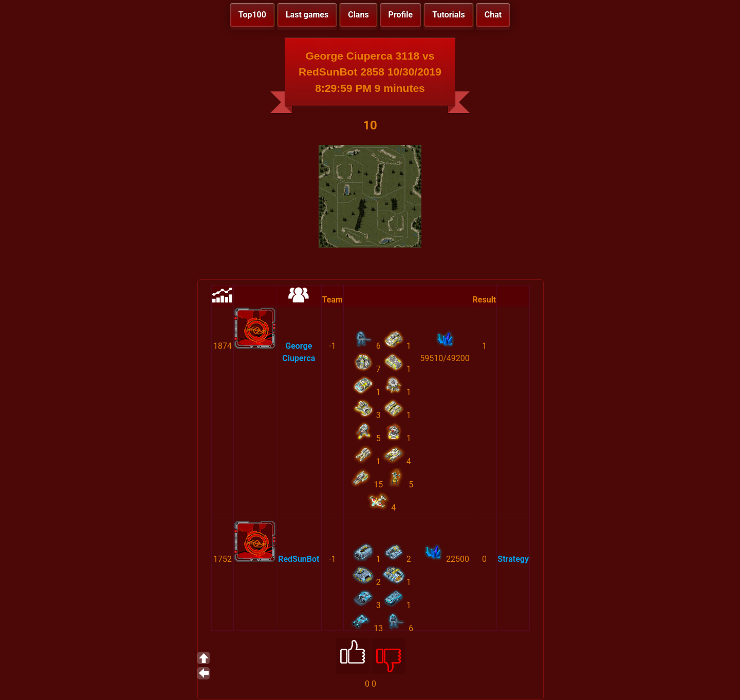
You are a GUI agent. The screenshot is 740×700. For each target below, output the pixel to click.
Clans (358, 15)
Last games (307, 15)
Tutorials (449, 15)
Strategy (513, 559)
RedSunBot (299, 559)
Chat (493, 15)
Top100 (252, 15)
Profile (401, 15)
